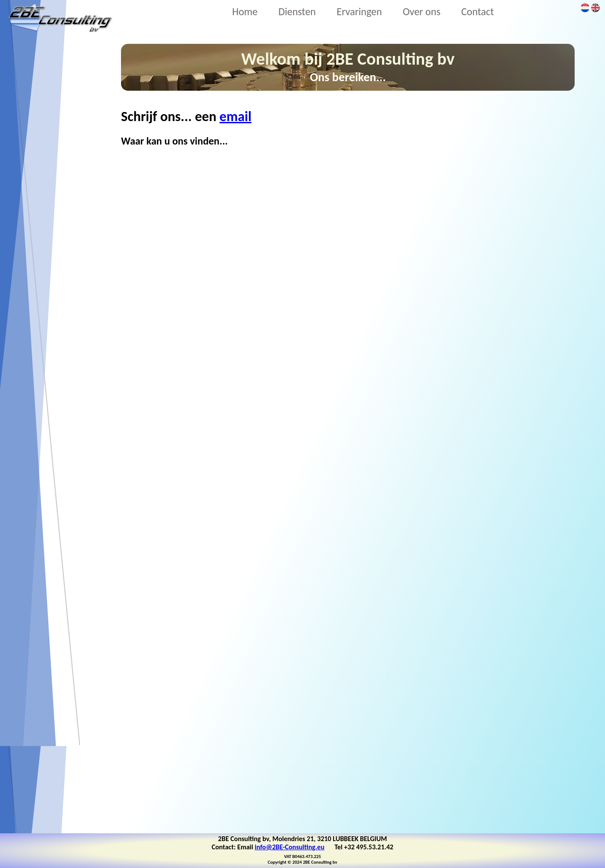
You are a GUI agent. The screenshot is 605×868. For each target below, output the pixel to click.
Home (245, 12)
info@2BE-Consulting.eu (289, 847)
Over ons (422, 12)
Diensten (297, 12)
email (235, 117)
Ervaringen (359, 12)
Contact (478, 12)
